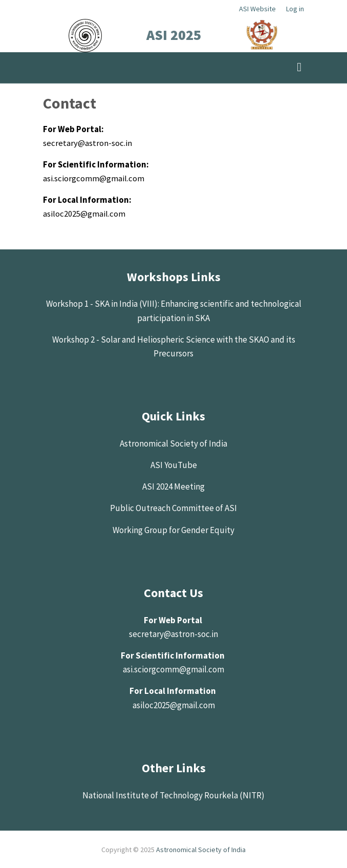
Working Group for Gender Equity (174, 530)
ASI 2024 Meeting (174, 486)
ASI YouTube (174, 465)
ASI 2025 (174, 35)
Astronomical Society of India (174, 443)
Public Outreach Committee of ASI (174, 508)
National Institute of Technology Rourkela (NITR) (174, 795)
